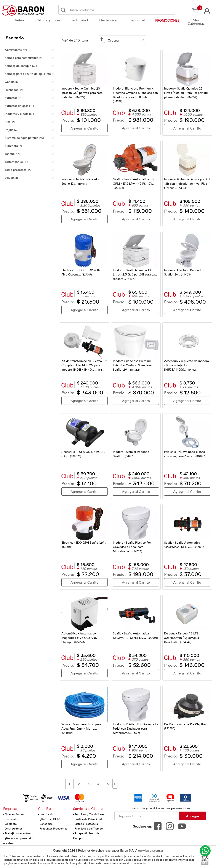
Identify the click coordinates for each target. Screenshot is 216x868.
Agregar (193, 816)
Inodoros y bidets (30, 114)
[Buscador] (121, 10)
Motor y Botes (49, 20)
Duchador (30, 90)
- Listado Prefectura (86, 824)
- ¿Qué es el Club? (49, 819)
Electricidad (79, 20)
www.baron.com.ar (150, 850)
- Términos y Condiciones (89, 814)
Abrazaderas (30, 50)
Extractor (30, 98)
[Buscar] (64, 10)
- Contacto (10, 824)
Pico (30, 122)
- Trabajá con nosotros (17, 833)
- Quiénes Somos (14, 814)
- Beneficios (45, 824)
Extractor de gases (30, 106)
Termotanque (30, 162)
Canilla (30, 82)
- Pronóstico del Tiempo (88, 828)
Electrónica (108, 20)
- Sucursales (11, 819)
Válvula (30, 178)
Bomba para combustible (30, 58)
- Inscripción (46, 814)
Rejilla (30, 130)
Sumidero (30, 146)
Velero (20, 20)
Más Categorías (196, 22)
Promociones (167, 20)
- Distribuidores (13, 828)
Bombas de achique (30, 66)
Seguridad (137, 20)
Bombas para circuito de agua (30, 74)
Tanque (30, 154)
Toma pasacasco (30, 170)
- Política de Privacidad (87, 819)
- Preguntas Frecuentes (53, 828)
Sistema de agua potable (30, 138)
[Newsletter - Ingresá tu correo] (147, 816)
